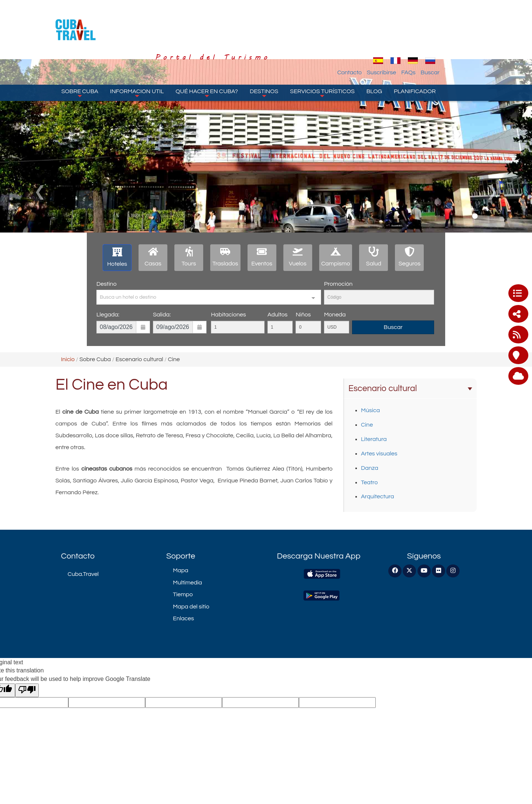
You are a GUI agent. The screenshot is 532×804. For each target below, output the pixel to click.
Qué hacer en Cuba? (207, 59)
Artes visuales (379, 454)
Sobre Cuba (80, 59)
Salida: (162, 315)
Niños (303, 315)
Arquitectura (378, 496)
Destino (106, 284)
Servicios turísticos (322, 59)
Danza (370, 468)
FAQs (450, 38)
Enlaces (183, 618)
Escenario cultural (410, 389)
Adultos (277, 315)
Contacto (391, 38)
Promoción (338, 284)
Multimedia (187, 583)
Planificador (415, 57)
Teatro (369, 482)
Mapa (180, 570)
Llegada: (108, 315)
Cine (367, 425)
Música (370, 410)
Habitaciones (229, 315)
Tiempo (183, 594)
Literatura (374, 439)
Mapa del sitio (191, 607)
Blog (374, 57)
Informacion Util (137, 59)
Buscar (472, 38)
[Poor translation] (27, 690)
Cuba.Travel (83, 574)
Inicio (68, 359)
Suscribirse (423, 38)
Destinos (264, 59)
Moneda (335, 315)
